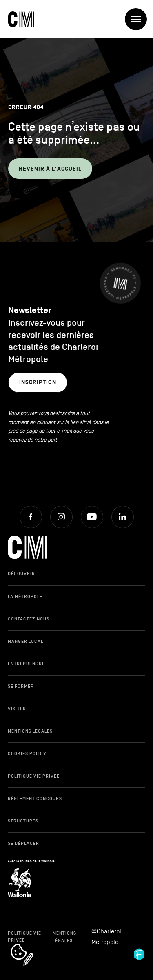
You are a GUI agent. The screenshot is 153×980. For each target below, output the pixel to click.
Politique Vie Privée (34, 776)
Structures (23, 821)
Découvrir (21, 573)
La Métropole (25, 596)
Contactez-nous (29, 619)
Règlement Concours (35, 798)
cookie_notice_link (33, 944)
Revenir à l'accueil (50, 169)
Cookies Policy (27, 753)
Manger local (25, 641)
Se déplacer (23, 843)
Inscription (38, 382)
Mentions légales (30, 731)
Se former (21, 686)
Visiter (17, 709)
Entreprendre (26, 664)
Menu (139, 19)
